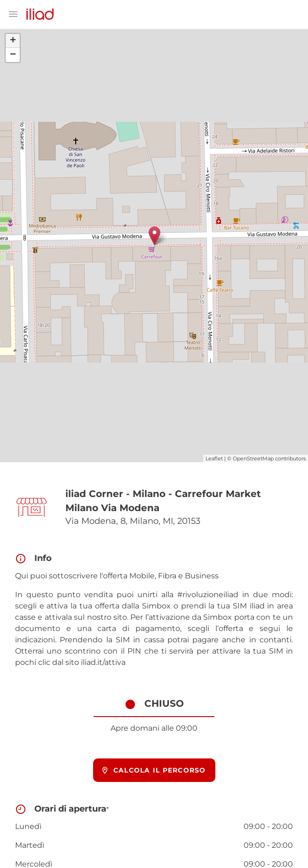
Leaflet (214, 458)
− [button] (13, 55)
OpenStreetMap (253, 458)
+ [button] (13, 41)
